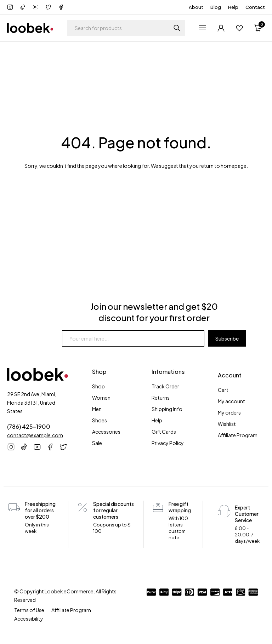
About (196, 7)
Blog (216, 7)
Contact (255, 7)
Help (233, 7)
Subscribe (227, 338)
